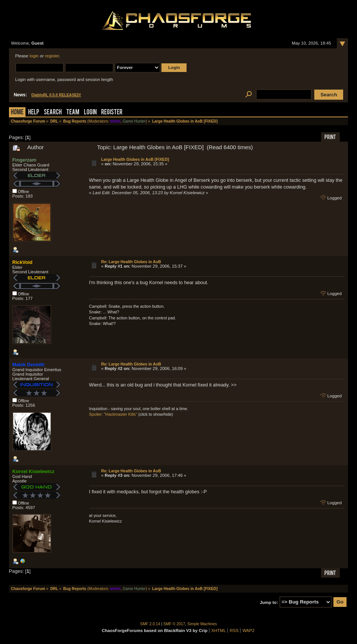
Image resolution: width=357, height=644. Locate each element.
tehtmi (115, 121)
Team (73, 113)
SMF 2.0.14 (150, 624)
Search (53, 113)
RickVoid (22, 262)
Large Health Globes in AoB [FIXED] (135, 159)
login (34, 56)
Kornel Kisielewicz (33, 471)
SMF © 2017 (174, 624)
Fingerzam (24, 160)
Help (34, 113)
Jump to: (269, 602)
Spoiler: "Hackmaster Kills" (113, 414)
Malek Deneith (28, 365)
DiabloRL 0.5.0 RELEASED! (56, 95)
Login (90, 113)
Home (17, 113)
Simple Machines (202, 624)
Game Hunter (134, 121)
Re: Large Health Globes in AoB (131, 262)
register (52, 56)
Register (112, 113)
